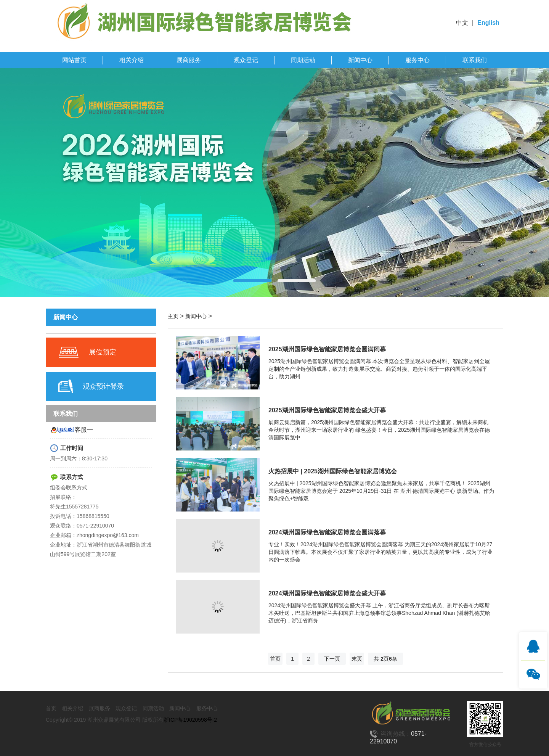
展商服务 (189, 60)
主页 (173, 316)
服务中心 (417, 60)
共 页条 (385, 659)
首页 (275, 659)
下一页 (332, 659)
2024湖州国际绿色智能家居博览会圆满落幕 (327, 532)
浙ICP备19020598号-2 (190, 720)
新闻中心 (360, 60)
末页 (357, 659)
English (488, 23)
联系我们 (475, 60)
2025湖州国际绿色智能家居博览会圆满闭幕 (327, 349)
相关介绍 (132, 60)
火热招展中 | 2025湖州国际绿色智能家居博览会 (333, 471)
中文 (462, 23)
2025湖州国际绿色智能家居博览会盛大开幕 (327, 410)
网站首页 (74, 60)
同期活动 (303, 60)
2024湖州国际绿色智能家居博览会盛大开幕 (327, 593)
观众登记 (246, 60)
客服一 (84, 430)
